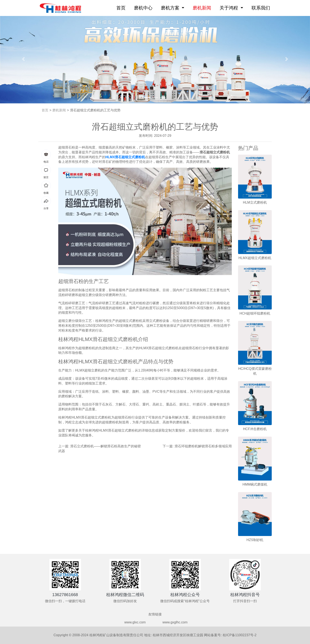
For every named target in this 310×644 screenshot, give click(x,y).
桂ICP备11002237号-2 (240, 635)
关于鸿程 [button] (229, 8)
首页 (122, 7)
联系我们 (261, 8)
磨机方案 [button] (171, 8)
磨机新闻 (202, 8)
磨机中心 (143, 8)
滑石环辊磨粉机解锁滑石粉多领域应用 (203, 446)
